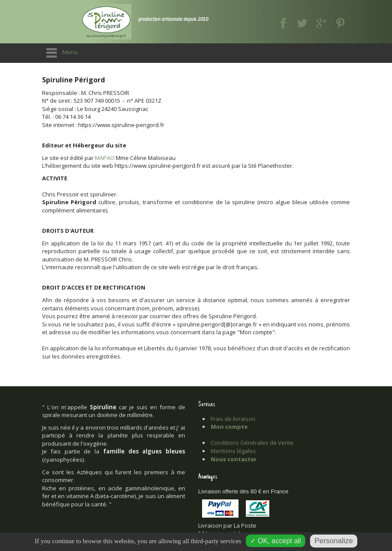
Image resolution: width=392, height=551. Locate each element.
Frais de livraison (233, 419)
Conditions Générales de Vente (252, 443)
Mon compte (229, 427)
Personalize (334, 541)
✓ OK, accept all (276, 541)
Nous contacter (234, 459)
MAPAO (105, 158)
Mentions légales (233, 451)
